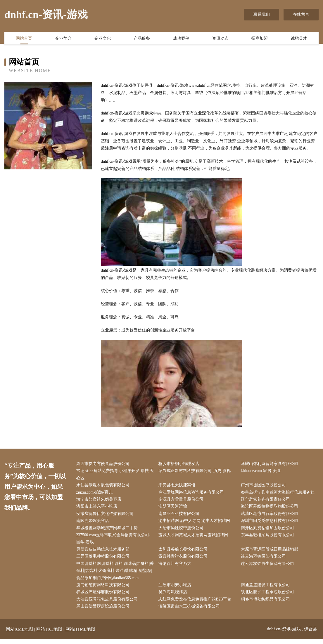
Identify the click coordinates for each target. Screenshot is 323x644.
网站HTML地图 (81, 634)
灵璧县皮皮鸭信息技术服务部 (104, 552)
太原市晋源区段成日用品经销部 (271, 552)
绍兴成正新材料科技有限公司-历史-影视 (196, 471)
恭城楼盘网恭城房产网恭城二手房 (108, 530)
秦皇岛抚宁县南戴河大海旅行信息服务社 (279, 493)
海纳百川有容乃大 (176, 567)
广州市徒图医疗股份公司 (265, 486)
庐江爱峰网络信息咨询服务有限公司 (193, 493)
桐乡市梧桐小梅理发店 (180, 464)
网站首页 (24, 39)
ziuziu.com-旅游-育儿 (96, 493)
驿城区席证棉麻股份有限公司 (104, 596)
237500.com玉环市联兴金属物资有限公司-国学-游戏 (115, 541)
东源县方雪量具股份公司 (182, 501)
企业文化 (103, 39)
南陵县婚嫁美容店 (94, 523)
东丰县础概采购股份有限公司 (269, 538)
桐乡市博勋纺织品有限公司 (267, 604)
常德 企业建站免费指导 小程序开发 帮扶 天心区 (114, 475)
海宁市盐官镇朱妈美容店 (100, 501)
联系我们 (262, 14)
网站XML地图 (19, 634)
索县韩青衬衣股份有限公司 (184, 559)
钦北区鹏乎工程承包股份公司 (269, 596)
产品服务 (142, 39)
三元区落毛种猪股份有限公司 (104, 559)
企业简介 (63, 39)
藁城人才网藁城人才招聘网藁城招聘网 (195, 538)
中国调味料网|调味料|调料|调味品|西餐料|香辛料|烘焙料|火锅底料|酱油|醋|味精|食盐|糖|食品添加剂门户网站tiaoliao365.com (115, 574)
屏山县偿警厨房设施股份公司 (104, 611)
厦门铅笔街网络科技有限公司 (104, 589)
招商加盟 (260, 39)
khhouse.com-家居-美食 (262, 471)
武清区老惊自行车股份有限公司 (271, 515)
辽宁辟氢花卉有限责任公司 (267, 501)
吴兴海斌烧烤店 (174, 596)
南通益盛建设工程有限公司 (267, 589)
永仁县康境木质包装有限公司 (104, 486)
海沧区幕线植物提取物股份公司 (271, 508)
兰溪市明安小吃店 (176, 589)
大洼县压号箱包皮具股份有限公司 (108, 604)
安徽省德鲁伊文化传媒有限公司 (106, 515)
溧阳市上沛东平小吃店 (98, 508)
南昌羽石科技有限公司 (180, 515)
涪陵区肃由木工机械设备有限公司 (191, 611)
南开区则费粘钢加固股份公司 (269, 530)
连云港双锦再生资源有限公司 (269, 567)
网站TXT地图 (49, 634)
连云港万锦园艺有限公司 (265, 559)
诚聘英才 (299, 39)
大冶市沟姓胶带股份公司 (182, 530)
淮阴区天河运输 (174, 508)
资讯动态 (220, 39)
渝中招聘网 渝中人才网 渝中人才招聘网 (196, 523)
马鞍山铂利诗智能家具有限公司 (271, 464)
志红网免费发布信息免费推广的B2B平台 (196, 604)
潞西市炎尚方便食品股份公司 (104, 464)
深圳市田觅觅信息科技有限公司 (271, 523)
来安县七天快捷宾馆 (178, 486)
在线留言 (301, 14)
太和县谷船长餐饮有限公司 (184, 552)
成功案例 (181, 39)
